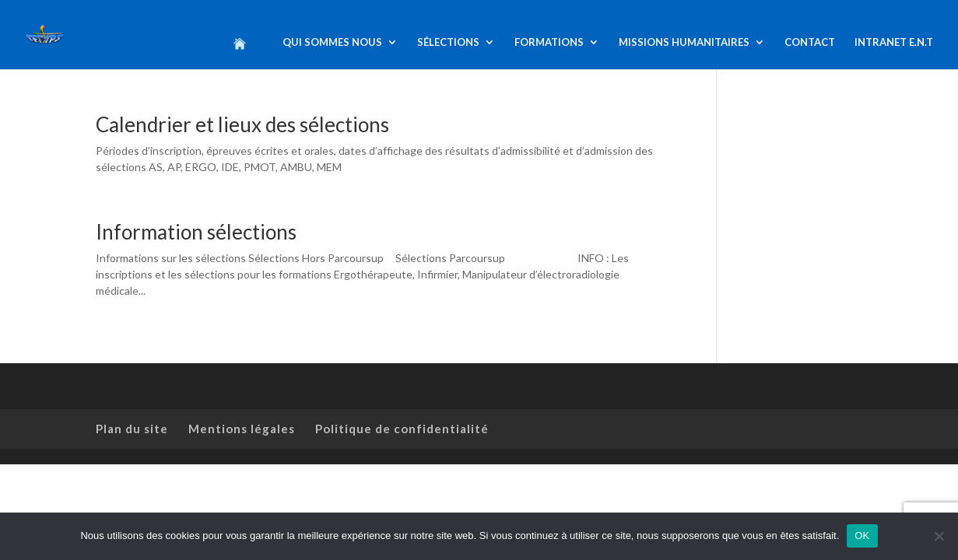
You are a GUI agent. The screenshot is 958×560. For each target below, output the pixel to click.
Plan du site (132, 429)
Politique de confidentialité (402, 429)
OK (862, 535)
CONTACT (810, 42)
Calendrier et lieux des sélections (242, 124)
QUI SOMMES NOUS (332, 42)
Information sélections (196, 232)
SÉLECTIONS (448, 42)
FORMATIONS (549, 42)
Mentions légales (242, 429)
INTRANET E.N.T (894, 42)
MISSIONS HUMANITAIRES (684, 42)
